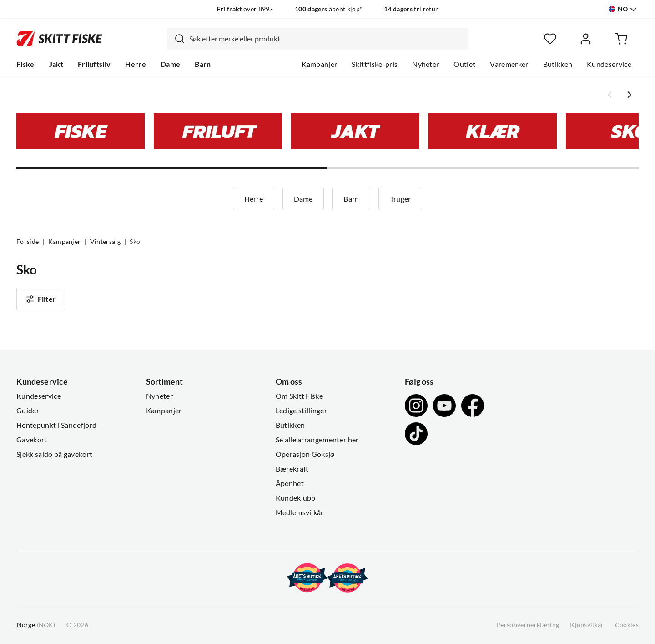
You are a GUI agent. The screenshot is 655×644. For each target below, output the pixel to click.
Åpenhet (290, 483)
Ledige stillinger (301, 411)
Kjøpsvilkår (587, 625)
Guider (28, 411)
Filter (41, 299)
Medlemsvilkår (300, 512)
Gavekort (32, 440)
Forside (28, 242)
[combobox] (317, 39)
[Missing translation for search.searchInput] (176, 39)
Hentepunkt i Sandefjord (56, 425)
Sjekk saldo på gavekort (54, 454)
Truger (400, 199)
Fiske (25, 64)
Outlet (464, 64)
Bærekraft (292, 469)
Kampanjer (320, 64)
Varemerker (509, 64)
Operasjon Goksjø (305, 454)
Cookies (627, 625)
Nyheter (426, 64)
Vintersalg (105, 242)
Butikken (558, 64)
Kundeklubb (296, 498)
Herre (136, 64)
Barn (203, 64)
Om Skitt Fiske (299, 396)
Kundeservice (609, 64)
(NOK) (36, 625)
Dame (170, 64)
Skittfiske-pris (375, 64)
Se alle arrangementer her (317, 440)
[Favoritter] (550, 39)
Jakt (56, 64)
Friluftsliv (94, 64)
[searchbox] (326, 39)
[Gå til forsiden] (59, 39)
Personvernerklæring (528, 625)
